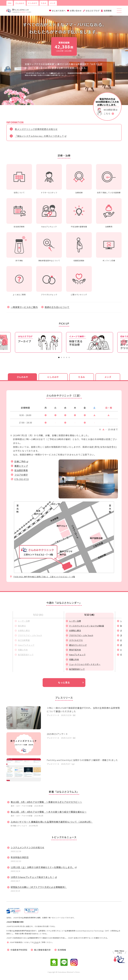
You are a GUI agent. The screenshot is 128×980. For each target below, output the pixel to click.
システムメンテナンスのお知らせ (28, 847)
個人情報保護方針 (42, 950)
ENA (10, 3)
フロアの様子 (21, 475)
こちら (36, 942)
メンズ (53, 3)
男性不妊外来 (75, 650)
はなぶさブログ (93, 11)
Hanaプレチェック (26, 645)
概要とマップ (21, 466)
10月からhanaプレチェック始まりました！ (33, 877)
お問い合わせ (76, 11)
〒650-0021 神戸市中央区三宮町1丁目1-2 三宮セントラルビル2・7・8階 (44, 577)
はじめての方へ (59, 11)
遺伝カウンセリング (78, 645)
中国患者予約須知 (19, 950)
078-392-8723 (22, 479)
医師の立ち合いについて (57, 307)
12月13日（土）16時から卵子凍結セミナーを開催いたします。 (42, 867)
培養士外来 (23, 650)
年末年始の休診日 (20, 857)
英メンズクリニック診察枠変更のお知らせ (36, 129)
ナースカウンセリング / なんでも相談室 (87, 626)
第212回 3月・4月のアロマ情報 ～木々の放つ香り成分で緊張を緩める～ (49, 812)
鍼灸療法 (22, 626)
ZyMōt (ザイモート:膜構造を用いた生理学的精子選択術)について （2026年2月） (52, 822)
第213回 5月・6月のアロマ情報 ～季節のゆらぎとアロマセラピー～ (46, 802)
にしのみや (33, 3)
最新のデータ (55, 73)
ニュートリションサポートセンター (85, 664)
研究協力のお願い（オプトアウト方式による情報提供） (39, 887)
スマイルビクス (76, 640)
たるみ (44, 3)
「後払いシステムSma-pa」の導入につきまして (39, 136)
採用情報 (108, 11)
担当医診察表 (21, 470)
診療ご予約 (20, 461)
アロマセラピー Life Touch (30, 635)
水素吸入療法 (24, 630)
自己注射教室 (24, 640)
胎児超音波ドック (26, 655)
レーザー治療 (24, 621)
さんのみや (20, 3)
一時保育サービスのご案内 (24, 307)
